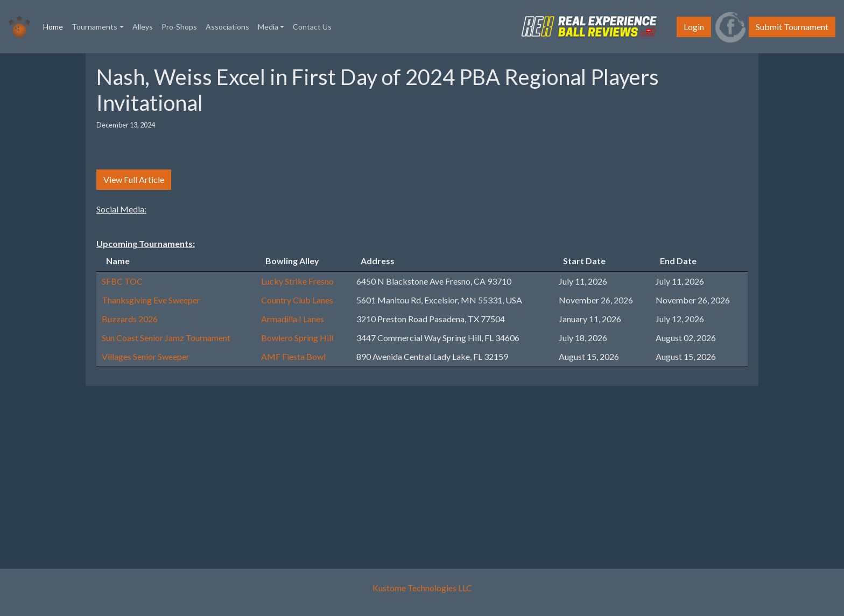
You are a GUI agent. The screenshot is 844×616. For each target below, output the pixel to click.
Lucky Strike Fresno (297, 281)
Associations (227, 27)
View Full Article (134, 179)
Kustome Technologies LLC (422, 588)
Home (55, 26)
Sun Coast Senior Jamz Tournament (166, 338)
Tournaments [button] (94, 27)
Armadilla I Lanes (293, 319)
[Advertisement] (417, 470)
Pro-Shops (179, 27)
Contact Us (312, 27)
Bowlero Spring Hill (297, 338)
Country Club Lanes (297, 300)
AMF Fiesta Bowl (293, 356)
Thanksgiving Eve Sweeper (151, 300)
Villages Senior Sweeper (146, 356)
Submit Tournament (792, 27)
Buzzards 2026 (130, 319)
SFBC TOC (122, 281)
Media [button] (268, 27)
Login (694, 27)
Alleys (143, 27)
